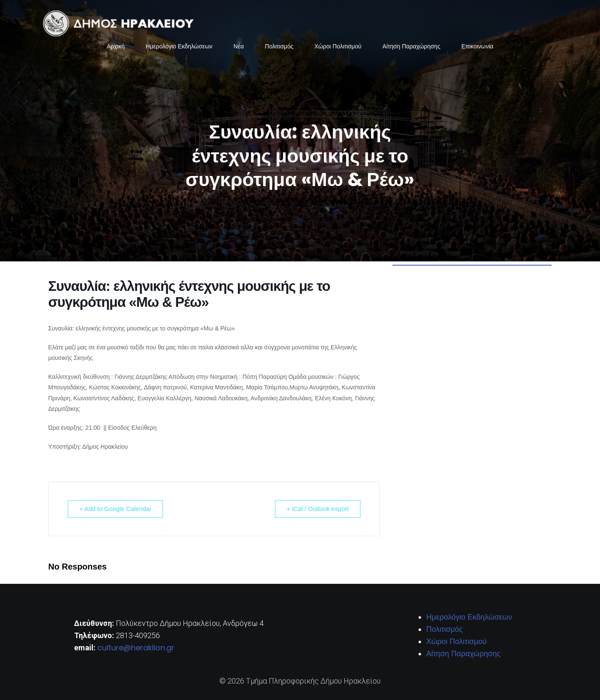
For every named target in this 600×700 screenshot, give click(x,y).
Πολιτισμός (279, 46)
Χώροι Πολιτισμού (338, 46)
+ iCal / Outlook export (317, 509)
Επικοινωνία (477, 46)
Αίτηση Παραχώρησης (411, 46)
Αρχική (116, 46)
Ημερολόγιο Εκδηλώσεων (179, 46)
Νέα (239, 46)
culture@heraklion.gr (136, 648)
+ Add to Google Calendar (116, 509)
